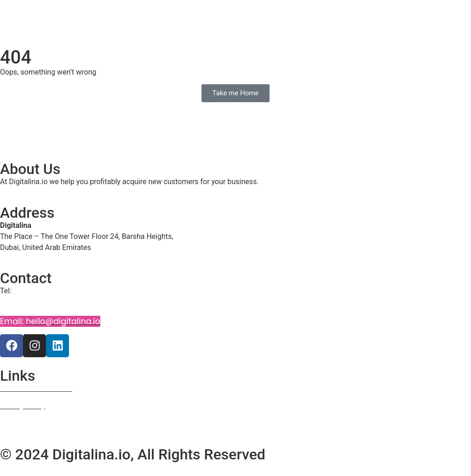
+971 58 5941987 (32, 302)
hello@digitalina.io (63, 321)
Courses (14, 424)
